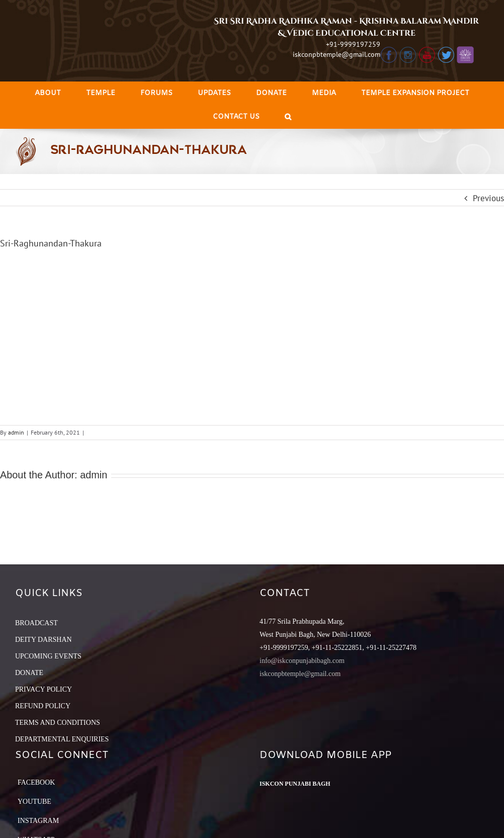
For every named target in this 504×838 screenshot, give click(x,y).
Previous (488, 198)
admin (16, 432)
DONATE (29, 673)
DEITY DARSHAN (44, 640)
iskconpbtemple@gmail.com (337, 54)
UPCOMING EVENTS (48, 656)
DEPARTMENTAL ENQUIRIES (62, 739)
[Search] (288, 117)
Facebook (36, 782)
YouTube (34, 802)
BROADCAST (36, 623)
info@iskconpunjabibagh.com (302, 661)
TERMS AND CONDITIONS (58, 723)
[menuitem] (48, 93)
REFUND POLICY (43, 706)
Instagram (38, 821)
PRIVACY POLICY (44, 689)
